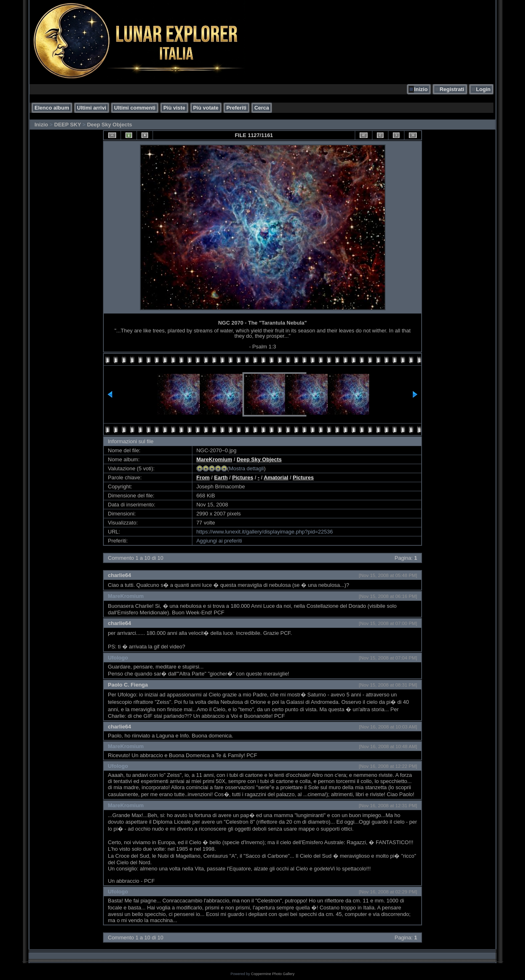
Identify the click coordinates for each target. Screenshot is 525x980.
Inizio (421, 89)
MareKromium (214, 459)
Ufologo (118, 658)
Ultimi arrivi (92, 108)
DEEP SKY (67, 125)
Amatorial (276, 477)
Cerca (262, 108)
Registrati (452, 89)
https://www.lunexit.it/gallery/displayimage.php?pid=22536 (265, 532)
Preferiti (236, 108)
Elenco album (52, 108)
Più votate (206, 108)
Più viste (174, 108)
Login (483, 89)
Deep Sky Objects (110, 125)
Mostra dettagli (246, 468)
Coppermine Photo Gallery (273, 974)
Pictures (243, 477)
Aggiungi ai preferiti (219, 541)
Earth (221, 477)
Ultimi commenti (135, 108)
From (203, 477)
